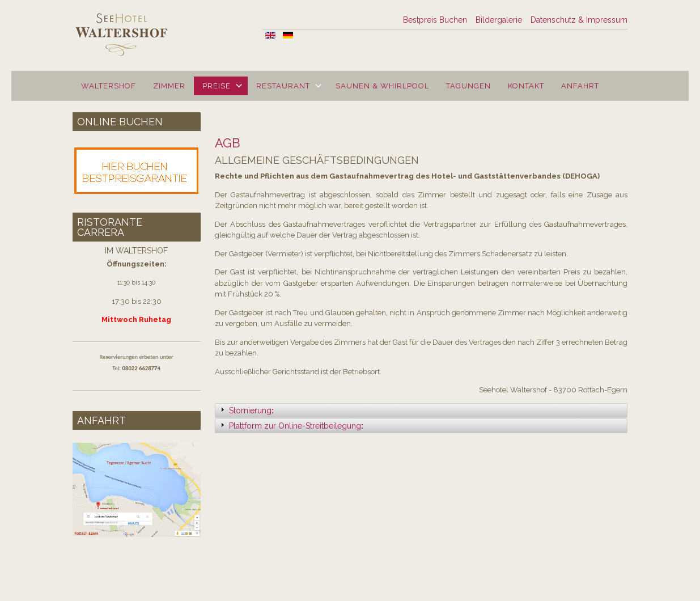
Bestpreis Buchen (435, 20)
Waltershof (109, 86)
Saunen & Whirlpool (382, 86)
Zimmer (169, 86)
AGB (227, 143)
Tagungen (468, 86)
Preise (217, 86)
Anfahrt (580, 86)
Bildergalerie (499, 20)
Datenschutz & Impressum (579, 20)
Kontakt (526, 86)
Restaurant (283, 86)
